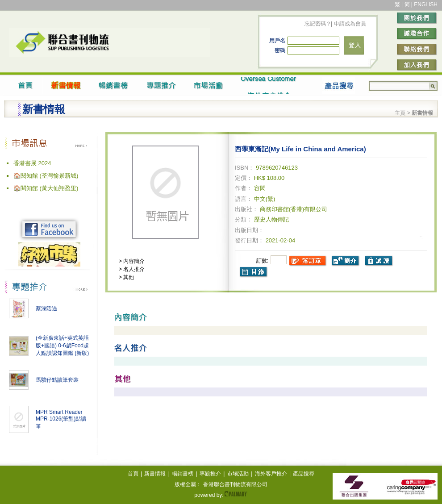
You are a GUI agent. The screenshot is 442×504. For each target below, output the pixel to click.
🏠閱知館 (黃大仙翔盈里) (46, 188)
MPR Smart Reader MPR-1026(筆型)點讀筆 (61, 419)
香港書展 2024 (32, 163)
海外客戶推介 (271, 474)
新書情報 (155, 474)
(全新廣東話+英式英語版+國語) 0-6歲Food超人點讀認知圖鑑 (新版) (62, 346)
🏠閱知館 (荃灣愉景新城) (46, 176)
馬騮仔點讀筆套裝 (57, 380)
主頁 (400, 113)
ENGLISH (426, 4)
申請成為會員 (349, 24)
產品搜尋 (304, 474)
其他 (128, 277)
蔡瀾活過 (46, 308)
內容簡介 (133, 261)
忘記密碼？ (318, 24)
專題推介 (210, 474)
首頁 (133, 474)
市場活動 (238, 474)
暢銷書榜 (183, 474)
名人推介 (133, 269)
